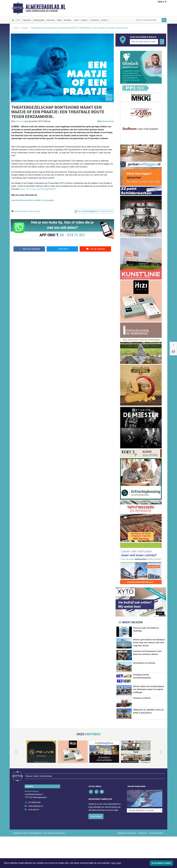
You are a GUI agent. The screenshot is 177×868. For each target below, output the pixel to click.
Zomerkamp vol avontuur (144, 663)
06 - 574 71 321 (72, 235)
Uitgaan (25, 28)
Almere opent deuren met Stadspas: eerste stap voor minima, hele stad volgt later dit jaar (149, 643)
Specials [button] (67, 20)
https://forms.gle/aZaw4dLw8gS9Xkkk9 (38, 189)
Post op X (62, 249)
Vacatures (95, 20)
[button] (13, 752)
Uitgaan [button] (84, 20)
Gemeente (51, 20)
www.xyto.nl (34, 810)
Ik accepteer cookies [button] (161, 863)
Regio (59, 20)
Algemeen (27, 20)
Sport (77, 20)
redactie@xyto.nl (36, 806)
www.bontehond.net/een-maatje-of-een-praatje (33, 200)
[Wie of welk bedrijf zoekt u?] (144, 42)
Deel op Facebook (29, 249)
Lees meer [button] (116, 863)
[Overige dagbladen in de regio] (145, 810)
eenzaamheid (20, 211)
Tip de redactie (95, 249)
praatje (37, 211)
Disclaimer (142, 833)
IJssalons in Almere (142, 698)
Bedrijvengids (39, 20)
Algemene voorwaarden (127, 833)
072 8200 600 (34, 803)
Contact (104, 20)
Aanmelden (96, 816)
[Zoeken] (164, 20)
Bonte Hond (108, 121)
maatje (30, 211)
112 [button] (18, 20)
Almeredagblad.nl (46, 7)
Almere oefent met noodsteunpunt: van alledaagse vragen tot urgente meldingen (149, 689)
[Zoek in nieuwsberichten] (148, 20)
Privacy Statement (156, 833)
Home (16, 28)
